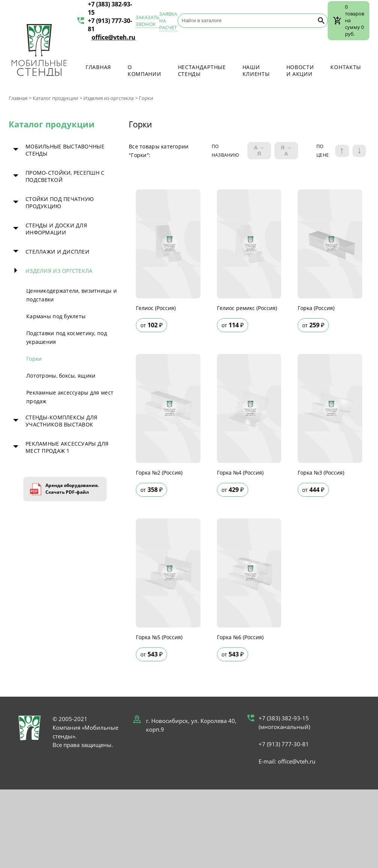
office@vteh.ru (114, 37)
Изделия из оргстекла (108, 98)
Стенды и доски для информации (56, 229)
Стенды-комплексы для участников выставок (62, 421)
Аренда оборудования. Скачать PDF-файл (72, 489)
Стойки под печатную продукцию (60, 203)
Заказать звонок (147, 21)
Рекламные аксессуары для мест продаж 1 (67, 447)
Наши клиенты (256, 70)
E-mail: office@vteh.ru (287, 761)
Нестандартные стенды (202, 70)
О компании (145, 70)
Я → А (286, 151)
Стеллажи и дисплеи (57, 252)
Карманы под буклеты (56, 316)
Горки (34, 359)
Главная (98, 67)
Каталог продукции (55, 98)
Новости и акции (300, 70)
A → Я (259, 151)
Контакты (346, 67)
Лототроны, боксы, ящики (61, 376)
